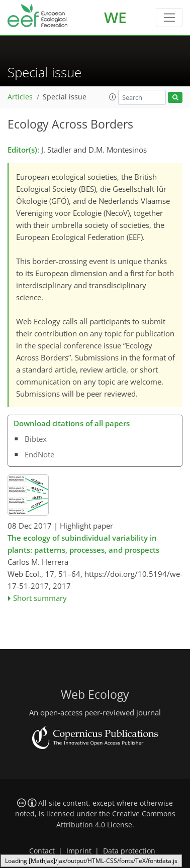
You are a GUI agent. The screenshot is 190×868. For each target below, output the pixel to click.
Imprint (79, 851)
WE (115, 17)
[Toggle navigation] (169, 18)
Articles (20, 97)
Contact (42, 851)
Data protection (129, 851)
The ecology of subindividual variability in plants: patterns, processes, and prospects (83, 544)
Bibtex (36, 439)
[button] (113, 97)
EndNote (39, 454)
